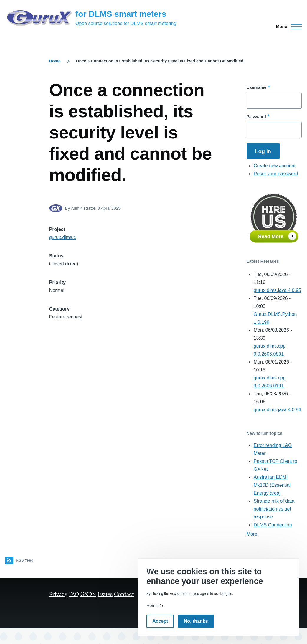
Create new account (275, 166)
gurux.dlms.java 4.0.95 (277, 290)
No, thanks (196, 621)
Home (55, 61)
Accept (160, 621)
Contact (124, 594)
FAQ (74, 594)
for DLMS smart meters (121, 14)
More (252, 534)
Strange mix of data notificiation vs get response (274, 509)
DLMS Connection (273, 525)
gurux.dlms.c (63, 237)
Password (256, 117)
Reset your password (276, 174)
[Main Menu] (287, 27)
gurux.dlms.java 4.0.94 (277, 410)
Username (257, 87)
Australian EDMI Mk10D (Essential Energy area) (272, 485)
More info (155, 606)
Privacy (58, 594)
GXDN (88, 594)
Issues (105, 594)
